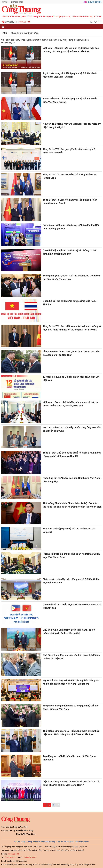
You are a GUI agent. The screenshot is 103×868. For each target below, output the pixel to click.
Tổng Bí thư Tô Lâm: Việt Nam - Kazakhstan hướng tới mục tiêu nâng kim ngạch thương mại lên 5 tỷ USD (72, 328)
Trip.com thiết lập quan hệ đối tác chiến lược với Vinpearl (69, 530)
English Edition (94, 2)
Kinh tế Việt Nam (29, 17)
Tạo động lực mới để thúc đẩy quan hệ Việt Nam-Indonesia (69, 758)
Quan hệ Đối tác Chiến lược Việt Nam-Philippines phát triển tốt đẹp (72, 606)
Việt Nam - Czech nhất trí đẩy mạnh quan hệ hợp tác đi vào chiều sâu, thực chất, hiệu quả (71, 404)
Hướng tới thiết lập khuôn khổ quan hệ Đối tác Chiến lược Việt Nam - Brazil (71, 556)
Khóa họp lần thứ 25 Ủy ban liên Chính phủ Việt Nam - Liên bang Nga (72, 480)
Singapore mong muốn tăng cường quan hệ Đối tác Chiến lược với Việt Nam (70, 707)
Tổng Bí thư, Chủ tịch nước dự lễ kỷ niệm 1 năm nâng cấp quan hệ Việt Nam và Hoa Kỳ (72, 454)
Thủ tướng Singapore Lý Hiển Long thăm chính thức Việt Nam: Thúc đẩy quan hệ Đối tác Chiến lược (71, 733)
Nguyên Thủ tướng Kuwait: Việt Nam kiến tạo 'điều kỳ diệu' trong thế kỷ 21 (72, 126)
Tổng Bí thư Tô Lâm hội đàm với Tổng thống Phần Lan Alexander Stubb (70, 202)
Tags (4, 33)
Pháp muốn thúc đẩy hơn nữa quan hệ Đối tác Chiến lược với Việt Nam (71, 581)
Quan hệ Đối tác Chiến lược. (25, 33)
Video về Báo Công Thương (44, 842)
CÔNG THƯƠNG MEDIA (11, 17)
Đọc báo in (65, 17)
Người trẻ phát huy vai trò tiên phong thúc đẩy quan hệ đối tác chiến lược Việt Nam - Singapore (71, 682)
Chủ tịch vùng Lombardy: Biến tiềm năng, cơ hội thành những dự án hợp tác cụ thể (69, 632)
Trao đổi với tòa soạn (65, 842)
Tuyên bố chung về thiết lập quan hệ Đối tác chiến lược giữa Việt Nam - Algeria (70, 75)
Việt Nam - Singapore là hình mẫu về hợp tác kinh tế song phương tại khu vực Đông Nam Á (71, 783)
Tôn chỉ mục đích (82, 842)
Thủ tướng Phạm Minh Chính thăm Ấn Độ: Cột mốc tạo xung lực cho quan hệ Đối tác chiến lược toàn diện (72, 505)
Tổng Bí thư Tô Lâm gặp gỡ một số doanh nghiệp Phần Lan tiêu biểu (69, 151)
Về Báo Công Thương (23, 842)
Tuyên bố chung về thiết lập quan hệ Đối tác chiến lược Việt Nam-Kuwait (70, 100)
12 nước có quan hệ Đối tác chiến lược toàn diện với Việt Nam (71, 379)
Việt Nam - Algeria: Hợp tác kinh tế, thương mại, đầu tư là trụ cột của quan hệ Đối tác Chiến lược (71, 50)
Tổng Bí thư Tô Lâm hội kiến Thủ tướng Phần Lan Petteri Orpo (70, 176)
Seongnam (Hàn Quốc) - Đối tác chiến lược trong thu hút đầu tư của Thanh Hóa (71, 277)
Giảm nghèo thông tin (82, 17)
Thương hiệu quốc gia (48, 17)
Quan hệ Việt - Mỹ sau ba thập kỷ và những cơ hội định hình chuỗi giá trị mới (70, 252)
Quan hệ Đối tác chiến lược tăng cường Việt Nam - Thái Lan (70, 303)
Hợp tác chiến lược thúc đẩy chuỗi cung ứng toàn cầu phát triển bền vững (72, 429)
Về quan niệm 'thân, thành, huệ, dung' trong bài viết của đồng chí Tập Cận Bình (71, 353)
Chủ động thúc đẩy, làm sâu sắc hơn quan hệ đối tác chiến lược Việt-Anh (71, 657)
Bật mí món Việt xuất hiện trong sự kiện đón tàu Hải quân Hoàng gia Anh (71, 227)
